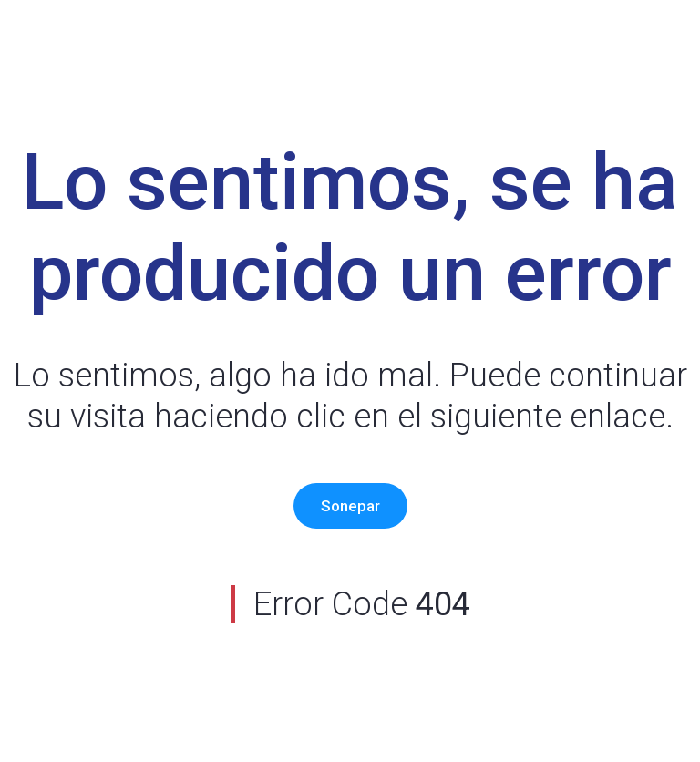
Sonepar (350, 506)
